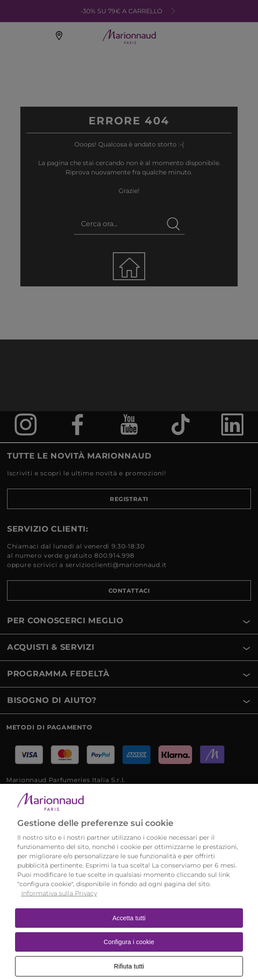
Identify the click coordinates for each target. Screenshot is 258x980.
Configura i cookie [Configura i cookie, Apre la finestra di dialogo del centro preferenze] (129, 952)
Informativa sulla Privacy (59, 903)
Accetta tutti (129, 928)
